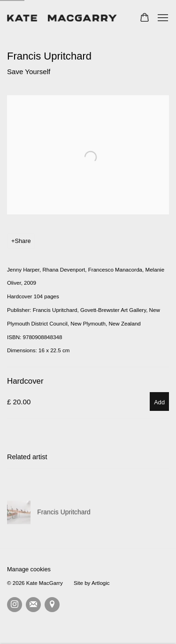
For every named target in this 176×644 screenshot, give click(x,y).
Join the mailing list (33, 605)
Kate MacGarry (64, 18)
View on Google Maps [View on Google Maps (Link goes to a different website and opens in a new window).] (52, 605)
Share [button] (23, 241)
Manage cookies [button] (29, 569)
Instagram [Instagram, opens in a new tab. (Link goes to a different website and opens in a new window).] (15, 605)
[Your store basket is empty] (145, 18)
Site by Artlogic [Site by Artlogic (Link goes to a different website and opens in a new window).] (92, 583)
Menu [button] (162, 18)
